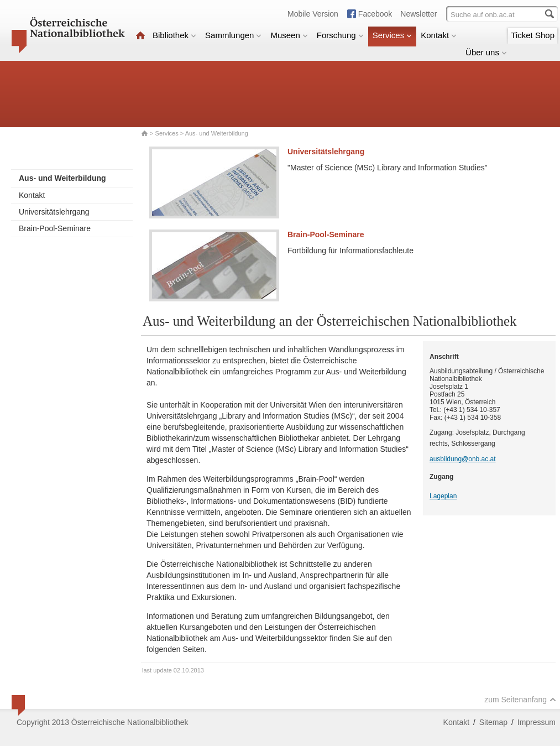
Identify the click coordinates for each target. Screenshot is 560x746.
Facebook (375, 14)
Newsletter (418, 14)
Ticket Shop (533, 35)
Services (392, 35)
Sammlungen (233, 35)
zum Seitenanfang (520, 700)
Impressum (537, 722)
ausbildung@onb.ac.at (463, 459)
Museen (289, 35)
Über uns (486, 52)
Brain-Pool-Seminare (55, 228)
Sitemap (493, 722)
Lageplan (443, 496)
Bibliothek (174, 35)
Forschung (340, 35)
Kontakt (439, 35)
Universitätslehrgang (54, 212)
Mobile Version (313, 14)
